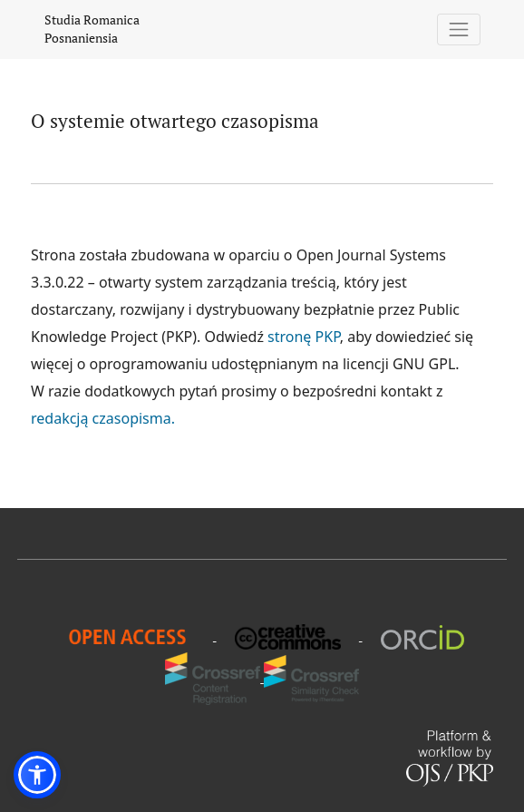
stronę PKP (304, 337)
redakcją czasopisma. (103, 418)
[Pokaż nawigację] (459, 29)
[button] (37, 775)
